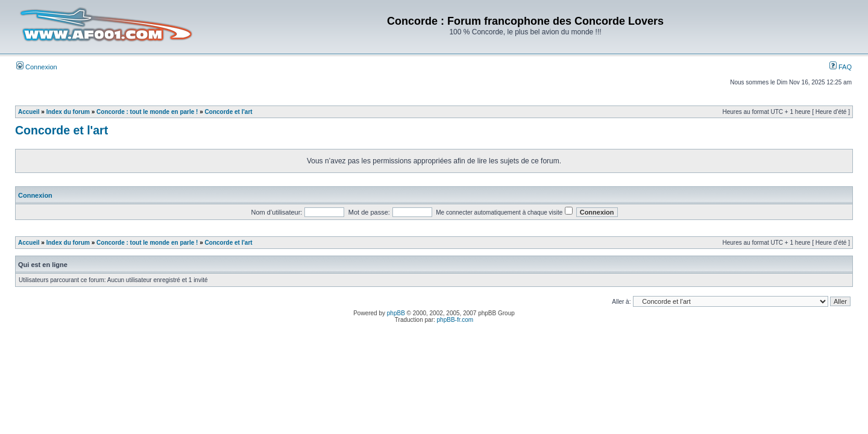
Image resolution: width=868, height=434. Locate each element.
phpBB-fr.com (455, 320)
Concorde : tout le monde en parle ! (147, 112)
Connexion (37, 67)
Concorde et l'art (229, 112)
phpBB (396, 313)
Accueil (29, 112)
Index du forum (68, 112)
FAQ (841, 67)
